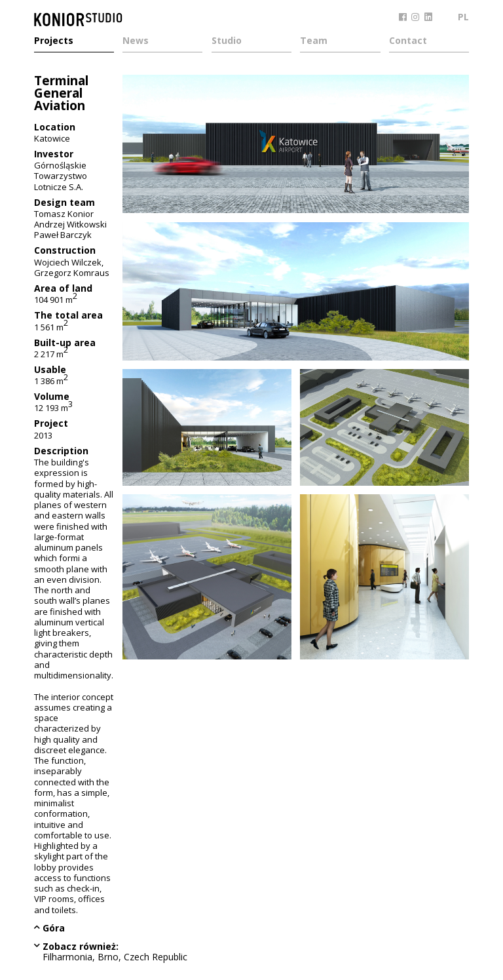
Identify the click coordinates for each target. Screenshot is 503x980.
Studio (227, 41)
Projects (54, 41)
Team (314, 41)
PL (463, 17)
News (136, 41)
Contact (408, 41)
